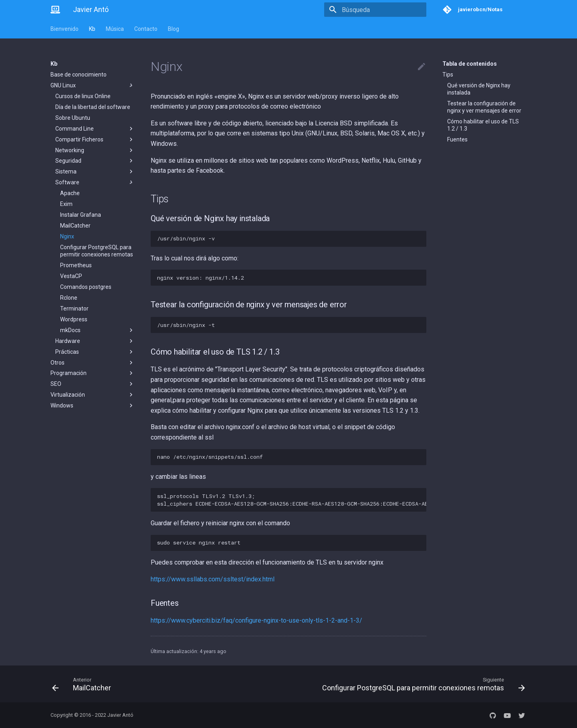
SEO (93, 384)
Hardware (95, 341)
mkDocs (97, 330)
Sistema (95, 171)
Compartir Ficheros (95, 139)
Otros (93, 363)
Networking (95, 150)
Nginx (67, 236)
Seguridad (95, 161)
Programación (93, 373)
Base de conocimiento (79, 75)
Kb (92, 29)
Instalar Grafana (81, 215)
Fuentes (457, 139)
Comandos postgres (86, 287)
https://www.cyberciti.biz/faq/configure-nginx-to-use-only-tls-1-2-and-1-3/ (256, 620)
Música (115, 29)
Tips (448, 75)
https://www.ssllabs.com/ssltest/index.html (213, 579)
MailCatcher (75, 226)
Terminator (74, 309)
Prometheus (76, 265)
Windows (93, 405)
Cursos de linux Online (83, 96)
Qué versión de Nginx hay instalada (479, 89)
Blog (174, 29)
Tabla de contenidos (470, 64)
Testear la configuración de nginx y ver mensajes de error (484, 107)
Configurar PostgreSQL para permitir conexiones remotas (97, 251)
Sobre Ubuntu (73, 118)
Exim (66, 204)
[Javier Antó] (55, 10)
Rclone (69, 298)
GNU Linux (93, 85)
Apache (70, 193)
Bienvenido (65, 29)
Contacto (146, 29)
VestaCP (71, 276)
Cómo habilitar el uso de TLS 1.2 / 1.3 (483, 125)
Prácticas (95, 352)
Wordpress (74, 319)
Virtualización (93, 395)
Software (95, 182)
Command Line (95, 129)
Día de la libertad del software (93, 107)
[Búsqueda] (379, 10)
